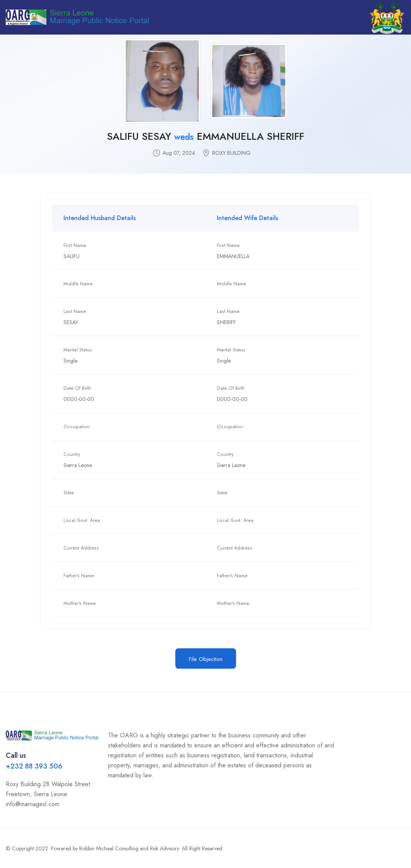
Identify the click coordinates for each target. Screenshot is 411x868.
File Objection (206, 659)
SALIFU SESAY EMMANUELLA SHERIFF (205, 136)
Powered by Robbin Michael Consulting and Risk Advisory (115, 848)
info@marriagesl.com (32, 804)
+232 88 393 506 (34, 766)
